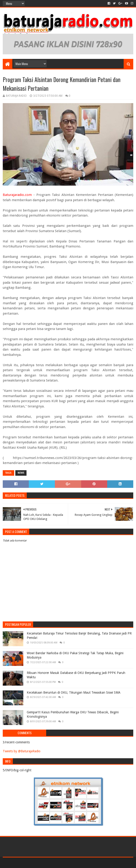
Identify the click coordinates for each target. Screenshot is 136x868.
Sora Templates (61, 863)
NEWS (21, 473)
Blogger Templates (88, 863)
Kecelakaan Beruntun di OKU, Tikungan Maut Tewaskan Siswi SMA (74, 692)
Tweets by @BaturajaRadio (22, 751)
